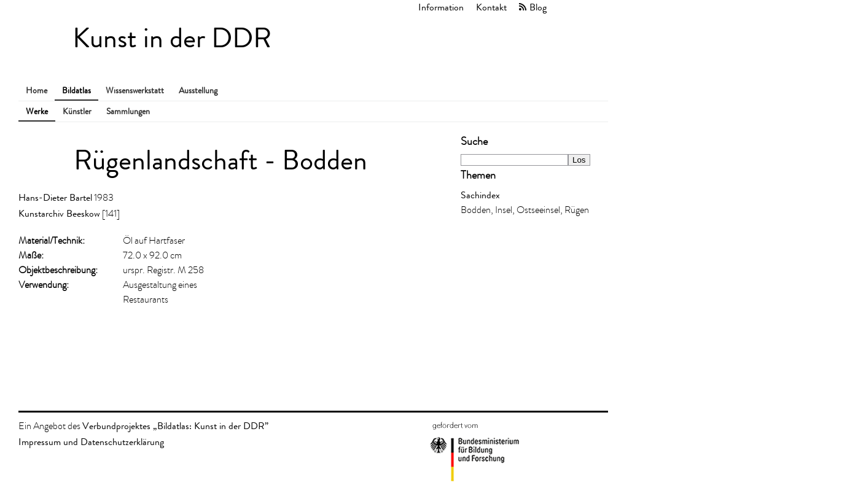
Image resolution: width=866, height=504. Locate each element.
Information (441, 7)
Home (37, 91)
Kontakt (491, 7)
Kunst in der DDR (172, 38)
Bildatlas (76, 91)
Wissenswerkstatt (135, 91)
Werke (37, 111)
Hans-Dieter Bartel (55, 197)
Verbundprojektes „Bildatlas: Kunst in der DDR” (175, 426)
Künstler (77, 111)
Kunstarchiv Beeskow (59, 213)
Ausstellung (198, 91)
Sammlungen (128, 111)
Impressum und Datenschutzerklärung (91, 442)
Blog (538, 7)
